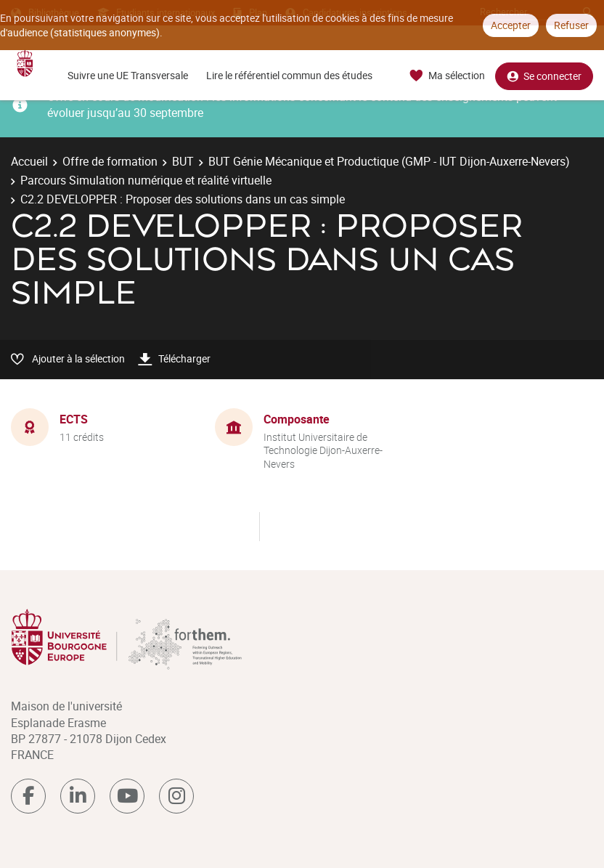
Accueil (29, 161)
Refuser (571, 25)
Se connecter (544, 76)
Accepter (511, 25)
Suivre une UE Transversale (128, 75)
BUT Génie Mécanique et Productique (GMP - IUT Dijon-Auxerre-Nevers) (389, 161)
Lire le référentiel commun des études (289, 75)
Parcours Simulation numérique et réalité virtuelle (146, 180)
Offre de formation (110, 161)
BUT (183, 161)
